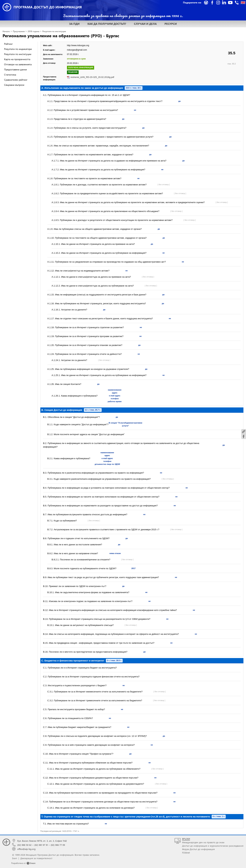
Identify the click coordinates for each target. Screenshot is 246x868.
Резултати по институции (54, 31)
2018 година (33, 31)
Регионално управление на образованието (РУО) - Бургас (61, 36)
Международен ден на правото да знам (203, 842)
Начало (6, 31)
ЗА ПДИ (74, 24)
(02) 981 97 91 (41, 845)
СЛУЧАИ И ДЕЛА (145, 24)
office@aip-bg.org (26, 849)
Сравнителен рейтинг (16, 80)
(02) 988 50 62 (24, 845)
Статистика (10, 75)
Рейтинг (8, 44)
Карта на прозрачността (17, 59)
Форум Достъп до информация (198, 849)
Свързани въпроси (14, 85)
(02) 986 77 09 (58, 845)
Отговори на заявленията (18, 64)
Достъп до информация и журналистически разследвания (213, 846)
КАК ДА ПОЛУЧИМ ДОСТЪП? (107, 24)
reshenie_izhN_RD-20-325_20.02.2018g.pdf (92, 77)
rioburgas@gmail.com (77, 50)
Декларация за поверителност (36, 858)
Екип (15, 858)
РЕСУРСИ (171, 24)
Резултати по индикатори (18, 49)
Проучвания (19, 31)
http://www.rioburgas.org (78, 45)
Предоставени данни (15, 69)
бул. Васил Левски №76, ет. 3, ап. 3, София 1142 (42, 841)
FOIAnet (186, 853)
